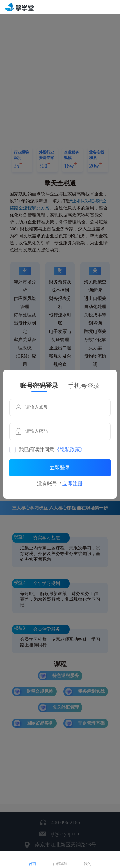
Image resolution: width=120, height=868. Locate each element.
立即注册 (73, 484)
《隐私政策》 (70, 450)
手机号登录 (84, 386)
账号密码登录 (39, 386)
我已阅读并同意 (52, 450)
